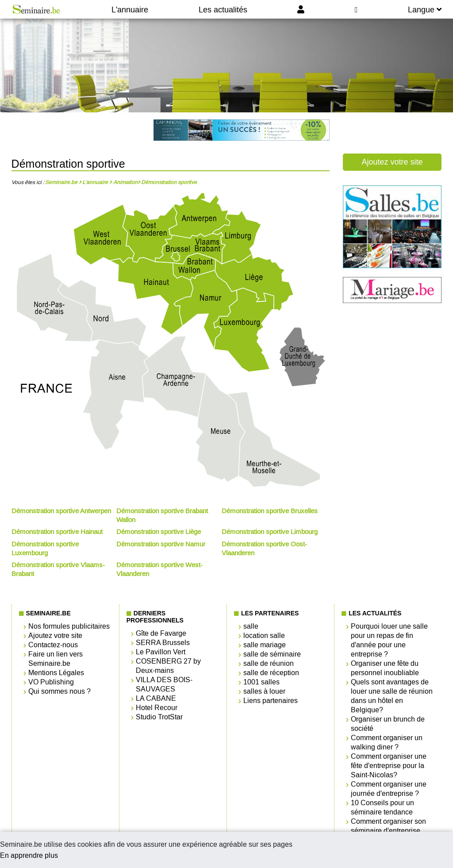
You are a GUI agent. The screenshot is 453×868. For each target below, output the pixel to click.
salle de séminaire (272, 654)
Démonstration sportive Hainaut (57, 532)
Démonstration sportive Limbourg (270, 532)
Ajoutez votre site (392, 162)
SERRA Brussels (163, 643)
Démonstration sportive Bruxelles (270, 511)
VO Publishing (51, 682)
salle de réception (271, 673)
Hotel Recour (157, 708)
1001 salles (261, 682)
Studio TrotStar (159, 717)
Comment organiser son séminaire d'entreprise (388, 826)
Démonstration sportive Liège (159, 532)
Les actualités (223, 10)
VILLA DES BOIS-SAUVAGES (164, 684)
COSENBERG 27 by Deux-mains (168, 666)
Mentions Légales (56, 673)
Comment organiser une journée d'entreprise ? (389, 789)
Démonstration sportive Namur (161, 544)
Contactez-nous (53, 645)
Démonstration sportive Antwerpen (61, 511)
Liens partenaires (271, 701)
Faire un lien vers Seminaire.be (56, 659)
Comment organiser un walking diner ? (387, 742)
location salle (264, 636)
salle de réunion (269, 663)
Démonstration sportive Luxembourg (45, 549)
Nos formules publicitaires (69, 626)
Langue (425, 10)
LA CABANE (156, 698)
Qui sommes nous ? (60, 691)
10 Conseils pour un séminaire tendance (382, 807)
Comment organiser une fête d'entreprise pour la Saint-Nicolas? (389, 766)
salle (251, 626)
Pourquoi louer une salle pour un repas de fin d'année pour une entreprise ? (389, 640)
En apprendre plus (29, 855)
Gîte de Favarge (161, 633)
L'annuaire (130, 10)
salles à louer (264, 691)
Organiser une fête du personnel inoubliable (385, 668)
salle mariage (265, 645)
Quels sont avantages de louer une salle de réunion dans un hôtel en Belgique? (392, 696)
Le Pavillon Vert (161, 652)
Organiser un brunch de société (388, 724)
